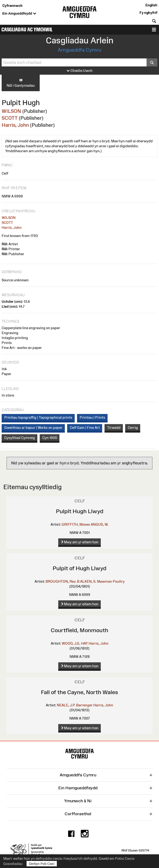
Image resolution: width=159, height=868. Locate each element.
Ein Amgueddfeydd (19, 14)
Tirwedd (114, 428)
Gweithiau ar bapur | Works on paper (33, 428)
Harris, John (15, 125)
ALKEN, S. (88, 581)
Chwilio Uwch (80, 71)
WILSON (11, 111)
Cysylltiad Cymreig (20, 438)
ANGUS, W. (100, 524)
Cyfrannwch (12, 6)
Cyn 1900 (50, 438)
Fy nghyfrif (148, 13)
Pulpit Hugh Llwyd (80, 511)
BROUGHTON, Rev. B (62, 581)
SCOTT (10, 118)
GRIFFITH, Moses (76, 524)
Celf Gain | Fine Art (85, 428)
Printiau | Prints (92, 417)
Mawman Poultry (111, 581)
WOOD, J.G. (71, 643)
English (151, 5)
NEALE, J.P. (66, 705)
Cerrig (133, 428)
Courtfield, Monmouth (79, 630)
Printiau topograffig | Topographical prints (38, 417)
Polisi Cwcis (125, 858)
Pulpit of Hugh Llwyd (79, 568)
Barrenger (84, 705)
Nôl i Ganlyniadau (21, 83)
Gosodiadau (13, 864)
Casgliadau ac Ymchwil (27, 30)
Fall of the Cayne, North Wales (79, 692)
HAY (84, 643)
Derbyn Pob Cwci (42, 864)
